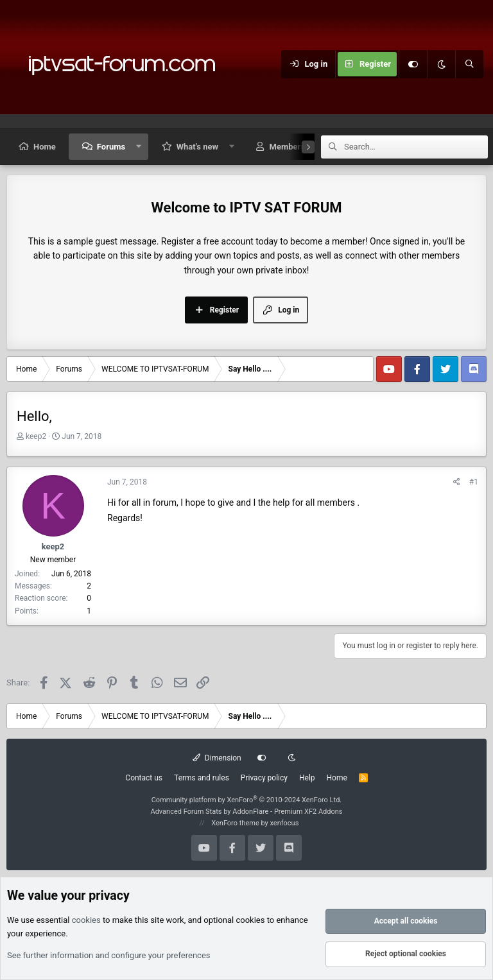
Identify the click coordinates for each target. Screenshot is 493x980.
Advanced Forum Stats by (246, 812)
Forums (111, 147)
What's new (197, 147)
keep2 (36, 436)
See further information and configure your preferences (109, 955)
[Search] (469, 64)
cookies (86, 921)
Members (287, 147)
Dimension (217, 758)
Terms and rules (202, 778)
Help (307, 778)
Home (45, 147)
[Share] (457, 482)
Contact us (144, 778)
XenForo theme (235, 823)
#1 (474, 482)
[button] (139, 147)
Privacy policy (264, 778)
